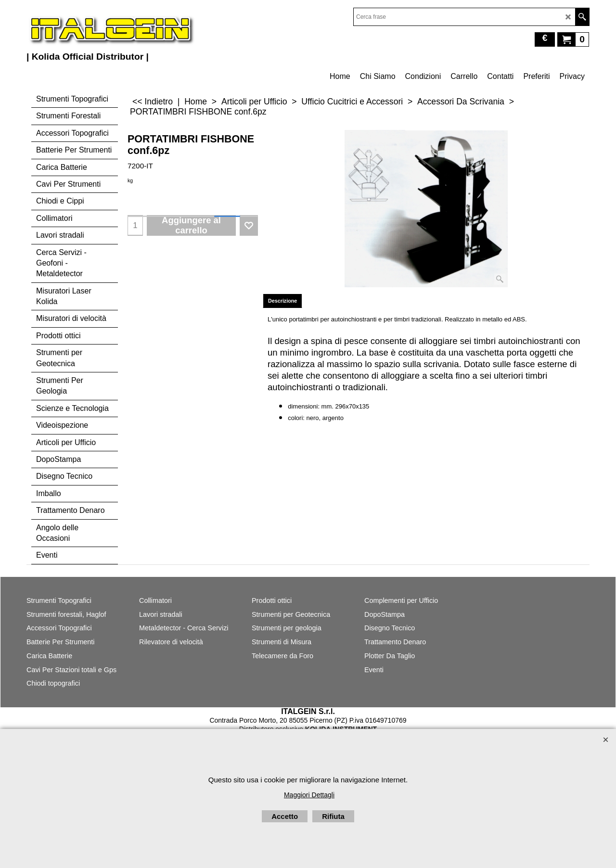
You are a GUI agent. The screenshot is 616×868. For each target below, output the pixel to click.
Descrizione (282, 301)
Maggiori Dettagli (309, 795)
